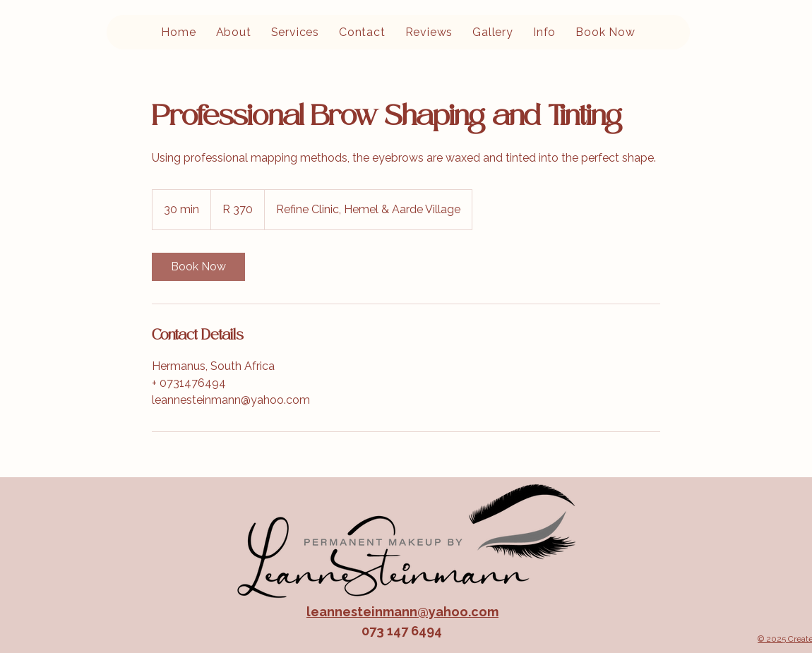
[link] (198, 267)
